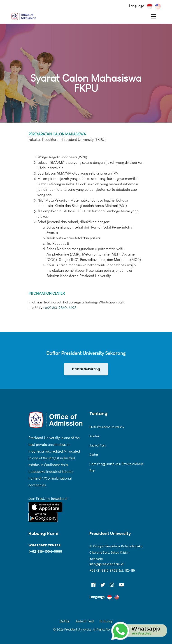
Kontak (94, 436)
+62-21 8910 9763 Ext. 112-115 (112, 570)
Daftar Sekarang (86, 374)
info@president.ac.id (106, 564)
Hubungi (106, 621)
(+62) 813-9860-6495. (60, 308)
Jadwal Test (98, 445)
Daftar (94, 455)
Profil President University (107, 427)
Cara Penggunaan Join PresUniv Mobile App (116, 467)
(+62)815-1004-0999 (45, 552)
